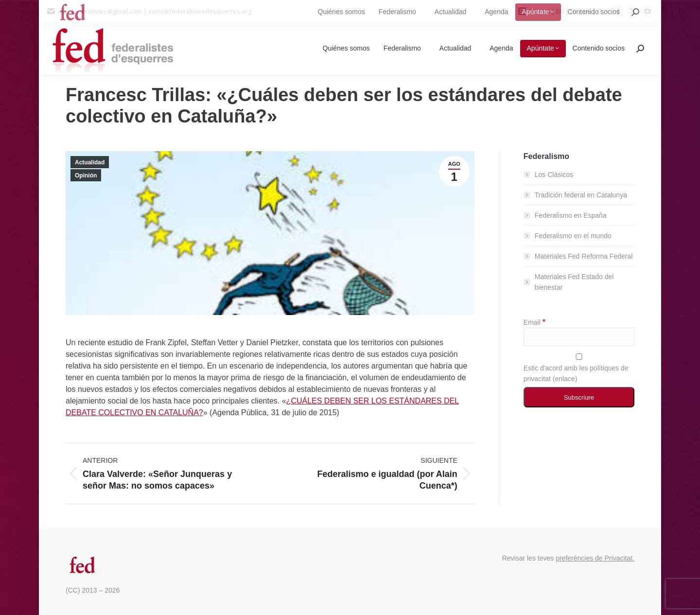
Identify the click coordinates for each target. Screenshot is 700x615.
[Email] (579, 337)
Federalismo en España (571, 215)
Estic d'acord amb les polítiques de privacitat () (579, 368)
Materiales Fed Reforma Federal (584, 256)
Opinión (86, 176)
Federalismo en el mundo (573, 236)
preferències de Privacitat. (595, 558)
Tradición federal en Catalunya (581, 195)
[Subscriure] (579, 397)
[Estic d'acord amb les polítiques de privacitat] (579, 357)
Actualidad (90, 162)
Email (534, 322)
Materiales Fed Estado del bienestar (574, 282)
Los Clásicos (554, 175)
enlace (565, 379)
